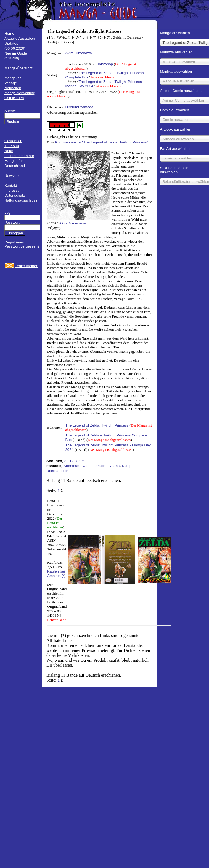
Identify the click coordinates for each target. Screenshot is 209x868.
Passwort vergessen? (22, 246)
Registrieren (14, 242)
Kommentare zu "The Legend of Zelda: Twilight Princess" (102, 142)
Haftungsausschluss (21, 200)
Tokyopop (105, 64)
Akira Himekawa (78, 53)
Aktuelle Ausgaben (20, 38)
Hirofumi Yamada (79, 107)
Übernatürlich (57, 471)
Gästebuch (13, 141)
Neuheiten (13, 88)
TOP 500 (12, 146)
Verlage (11, 83)
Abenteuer (72, 466)
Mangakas (13, 78)
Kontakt (11, 185)
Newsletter (13, 176)
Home (9, 33)
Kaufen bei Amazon (56, 573)
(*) (64, 576)
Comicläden (14, 98)
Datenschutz (15, 195)
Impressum (14, 190)
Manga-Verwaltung (20, 93)
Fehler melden (26, 266)
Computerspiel (95, 466)
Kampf (127, 466)
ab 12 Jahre (74, 461)
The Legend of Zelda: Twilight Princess (97, 425)
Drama (114, 466)
